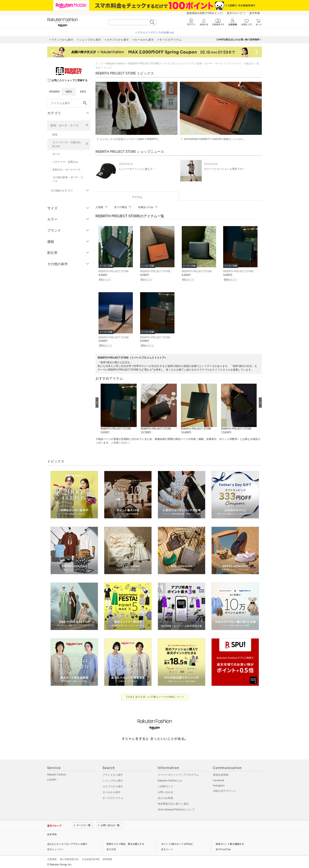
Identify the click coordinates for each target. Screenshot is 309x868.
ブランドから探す (113, 774)
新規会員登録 (221, 774)
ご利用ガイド (165, 785)
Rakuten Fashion (116, 64)
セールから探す (112, 791)
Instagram (219, 784)
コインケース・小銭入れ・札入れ (68, 144)
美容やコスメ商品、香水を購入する (125, 843)
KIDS (83, 92)
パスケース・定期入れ (65, 162)
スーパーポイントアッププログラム (178, 774)
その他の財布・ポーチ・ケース (68, 179)
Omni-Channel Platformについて (176, 808)
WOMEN (54, 92)
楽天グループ (235, 13)
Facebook (219, 779)
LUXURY (52, 778)
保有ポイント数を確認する (230, 843)
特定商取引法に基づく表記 (173, 803)
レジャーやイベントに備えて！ (137, 169)
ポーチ (56, 154)
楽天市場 (254, 13)
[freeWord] (69, 103)
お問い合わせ (165, 791)
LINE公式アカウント (225, 790)
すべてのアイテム (113, 797)
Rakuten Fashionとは (170, 779)
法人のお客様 (165, 797)
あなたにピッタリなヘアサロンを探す (67, 843)
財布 (55, 135)
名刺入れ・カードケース (67, 170)
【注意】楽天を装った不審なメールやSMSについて (155, 696)
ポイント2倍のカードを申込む (177, 843)
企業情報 (52, 858)
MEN (69, 92)
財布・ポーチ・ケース (65, 125)
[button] (119, 408)
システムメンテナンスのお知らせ (154, 32)
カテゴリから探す (113, 785)
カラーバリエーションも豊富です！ (224, 169)
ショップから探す (113, 779)
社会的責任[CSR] (91, 858)
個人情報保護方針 (69, 858)
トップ (99, 64)
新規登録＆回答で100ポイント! (205, 13)
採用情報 (107, 858)
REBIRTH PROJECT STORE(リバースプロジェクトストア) (161, 64)
